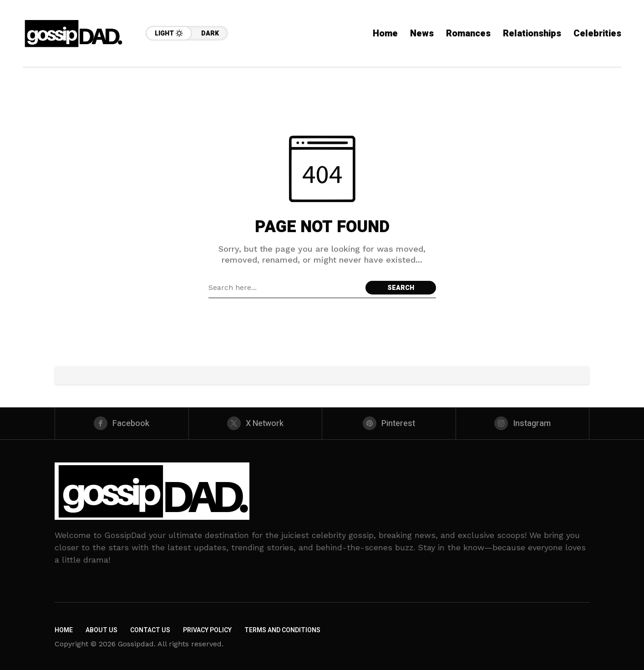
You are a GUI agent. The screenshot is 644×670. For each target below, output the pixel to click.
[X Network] (256, 423)
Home (64, 630)
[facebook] (122, 423)
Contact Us (150, 630)
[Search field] (285, 288)
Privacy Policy (207, 630)
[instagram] (523, 423)
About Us (101, 630)
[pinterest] (389, 423)
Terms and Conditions (282, 630)
